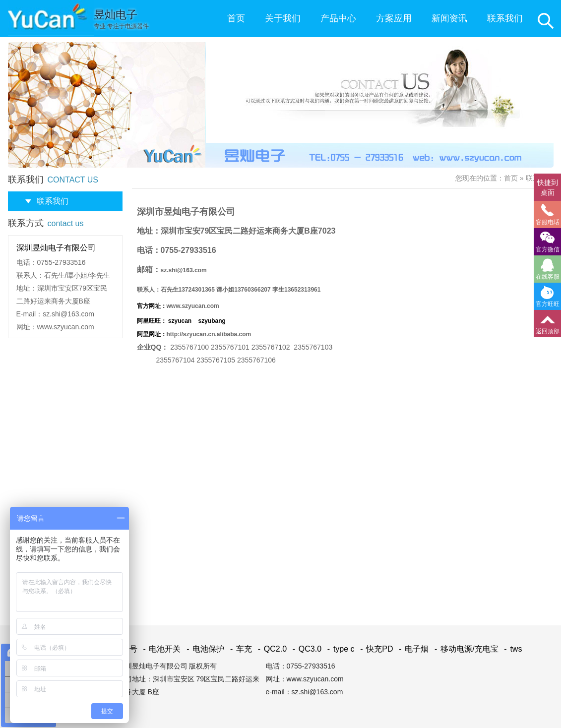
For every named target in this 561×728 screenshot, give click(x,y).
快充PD (375, 649)
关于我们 (283, 18)
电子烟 (412, 649)
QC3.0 (306, 649)
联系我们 (505, 18)
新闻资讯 (449, 18)
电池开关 (160, 649)
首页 (236, 18)
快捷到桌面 (548, 187)
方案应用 (394, 18)
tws (511, 649)
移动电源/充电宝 (465, 649)
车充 (239, 649)
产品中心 (338, 18)
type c (339, 649)
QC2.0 (270, 649)
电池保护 (204, 649)
